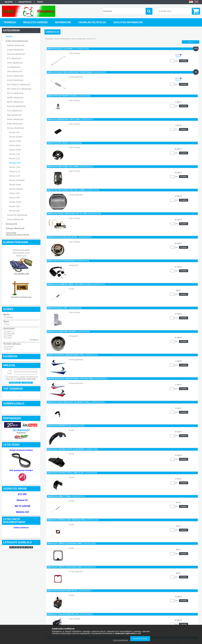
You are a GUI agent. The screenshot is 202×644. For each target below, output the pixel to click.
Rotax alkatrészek (15, 124)
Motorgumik (12, 224)
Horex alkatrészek (15, 63)
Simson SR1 (14, 193)
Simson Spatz (15, 185)
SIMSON (10, 318)
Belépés (9, 2)
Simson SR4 (14, 206)
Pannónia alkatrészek (17, 106)
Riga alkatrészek (14, 115)
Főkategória (49, 39)
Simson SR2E (15, 202)
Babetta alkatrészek (16, 45)
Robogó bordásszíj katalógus (21, 450)
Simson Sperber (16, 189)
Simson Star (14, 211)
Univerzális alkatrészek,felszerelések (18, 234)
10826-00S (11, 334)
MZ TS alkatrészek (15, 93)
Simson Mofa (15, 145)
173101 (9, 338)
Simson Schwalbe (17, 180)
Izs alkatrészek (14, 67)
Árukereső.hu (21, 433)
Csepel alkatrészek (15, 50)
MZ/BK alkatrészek (15, 98)
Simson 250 (14, 132)
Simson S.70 (15, 172)
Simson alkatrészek (16, 128)
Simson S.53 (15, 163)
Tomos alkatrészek (15, 219)
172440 (9, 336)
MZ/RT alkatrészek (15, 102)
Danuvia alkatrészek (16, 54)
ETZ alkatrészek (14, 58)
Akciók (9, 349)
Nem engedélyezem (121, 640)
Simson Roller (15, 150)
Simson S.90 (15, 176)
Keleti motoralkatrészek (17, 41)
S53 (8, 325)
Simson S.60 (15, 167)
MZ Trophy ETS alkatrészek (19, 89)
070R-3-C (10, 332)
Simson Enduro (16, 137)
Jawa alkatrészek (15, 71)
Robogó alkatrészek (15, 228)
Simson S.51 (15, 158)
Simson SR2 (14, 198)
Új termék (10, 347)
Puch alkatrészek (15, 111)
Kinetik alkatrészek (15, 80)
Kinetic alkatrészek (15, 76)
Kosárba (184, 61)
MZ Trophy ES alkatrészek (19, 85)
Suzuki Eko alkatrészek (17, 215)
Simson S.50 (15, 154)
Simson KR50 (15, 141)
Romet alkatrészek (15, 119)
